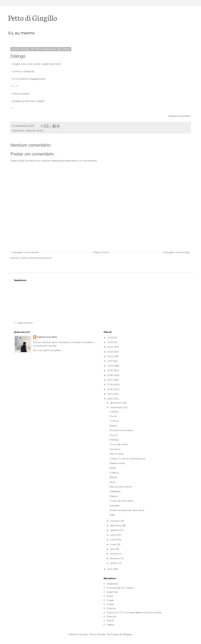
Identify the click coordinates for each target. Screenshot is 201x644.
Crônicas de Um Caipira (120, 588)
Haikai (110, 604)
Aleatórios (30, 131)
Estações (114, 505)
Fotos (110, 596)
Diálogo (114, 440)
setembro (116, 525)
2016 (110, 384)
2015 (110, 389)
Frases (110, 600)
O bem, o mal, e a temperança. (128, 458)
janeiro (114, 563)
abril (113, 549)
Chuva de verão (119, 444)
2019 (110, 370)
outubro (115, 521)
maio (113, 544)
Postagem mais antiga (176, 252)
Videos (110, 625)
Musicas (111, 608)
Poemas (111, 616)
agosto (114, 530)
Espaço (114, 496)
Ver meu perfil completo (47, 350)
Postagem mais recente (25, 252)
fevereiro (115, 558)
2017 (110, 380)
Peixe (113, 468)
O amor (114, 421)
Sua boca (115, 449)
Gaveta (114, 411)
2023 (111, 352)
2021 (110, 361)
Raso (112, 515)
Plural (113, 416)
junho (114, 539)
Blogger (128, 634)
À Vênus (114, 473)
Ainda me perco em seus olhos (127, 510)
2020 (111, 366)
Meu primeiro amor (121, 487)
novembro (117, 407)
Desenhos (112, 592)
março (114, 554)
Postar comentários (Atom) (36, 258)
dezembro (116, 403)
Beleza (113, 477)
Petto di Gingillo (33, 17)
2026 (111, 337)
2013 (110, 399)
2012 (110, 569)
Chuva (113, 435)
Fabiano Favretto (47, 337)
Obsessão (115, 491)
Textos (40, 131)
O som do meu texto (121, 501)
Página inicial (101, 252)
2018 (110, 375)
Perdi (113, 482)
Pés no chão (116, 454)
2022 (111, 356)
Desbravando (117, 463)
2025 (111, 342)
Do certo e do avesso (121, 430)
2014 (110, 394)
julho (113, 535)
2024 (111, 347)
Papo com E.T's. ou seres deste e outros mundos (134, 612)
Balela (113, 426)
